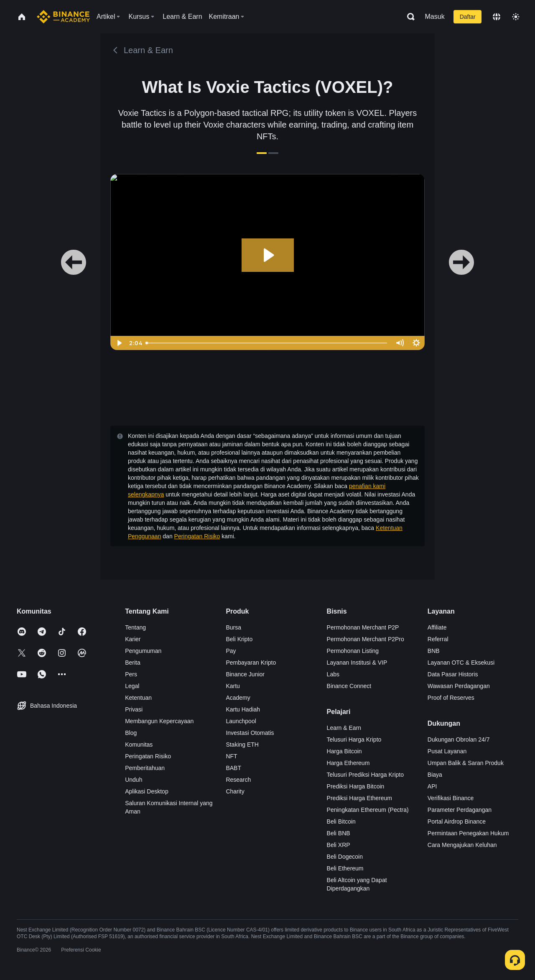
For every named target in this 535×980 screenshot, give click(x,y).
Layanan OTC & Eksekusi (461, 663)
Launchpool (241, 721)
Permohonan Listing (353, 651)
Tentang (135, 627)
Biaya (435, 775)
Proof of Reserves (451, 698)
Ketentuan (138, 698)
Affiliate (437, 627)
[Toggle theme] (516, 17)
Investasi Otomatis (250, 733)
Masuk (435, 17)
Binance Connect (349, 686)
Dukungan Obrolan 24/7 (459, 739)
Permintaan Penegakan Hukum (468, 833)
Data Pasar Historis (453, 674)
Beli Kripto (239, 639)
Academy (238, 698)
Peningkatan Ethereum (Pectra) (368, 810)
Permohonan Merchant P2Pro (366, 639)
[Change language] (497, 17)
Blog (131, 733)
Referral (438, 639)
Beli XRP (339, 845)
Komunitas (139, 745)
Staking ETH (242, 745)
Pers (131, 674)
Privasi (134, 709)
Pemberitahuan (145, 768)
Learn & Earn (344, 728)
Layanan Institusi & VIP (357, 663)
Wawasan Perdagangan (459, 686)
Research (238, 780)
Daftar (468, 17)
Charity (235, 791)
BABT (233, 768)
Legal (132, 686)
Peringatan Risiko (197, 536)
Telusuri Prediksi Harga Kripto (365, 775)
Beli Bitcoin (341, 821)
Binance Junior (245, 674)
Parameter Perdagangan (460, 810)
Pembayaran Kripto (251, 663)
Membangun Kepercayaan (159, 721)
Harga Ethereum (348, 763)
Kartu (233, 686)
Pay (231, 651)
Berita (133, 663)
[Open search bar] (408, 17)
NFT (231, 756)
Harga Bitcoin (344, 751)
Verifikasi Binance (451, 798)
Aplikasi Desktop (147, 791)
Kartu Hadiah (243, 709)
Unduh (134, 780)
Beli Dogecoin (345, 857)
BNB (434, 651)
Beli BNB (339, 833)
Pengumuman (143, 651)
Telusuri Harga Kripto (354, 739)
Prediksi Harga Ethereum (359, 798)
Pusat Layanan (447, 751)
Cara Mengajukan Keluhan (462, 845)
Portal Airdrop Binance (457, 821)
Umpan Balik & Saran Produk (466, 763)
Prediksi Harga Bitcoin (356, 786)
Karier (133, 639)
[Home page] (63, 17)
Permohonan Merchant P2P (363, 627)
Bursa (233, 627)
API (432, 786)
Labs (333, 674)
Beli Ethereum (345, 868)
